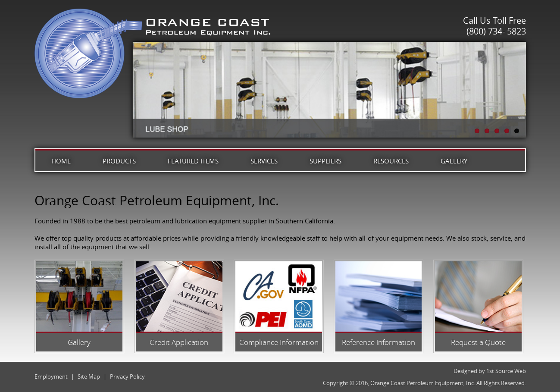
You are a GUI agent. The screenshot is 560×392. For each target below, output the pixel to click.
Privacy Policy (127, 376)
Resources (391, 161)
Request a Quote (478, 342)
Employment (51, 376)
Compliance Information (279, 342)
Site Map (89, 376)
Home (61, 161)
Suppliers (325, 161)
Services (264, 161)
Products (119, 161)
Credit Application (179, 342)
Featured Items (193, 161)
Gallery (454, 161)
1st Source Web (506, 371)
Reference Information (379, 342)
